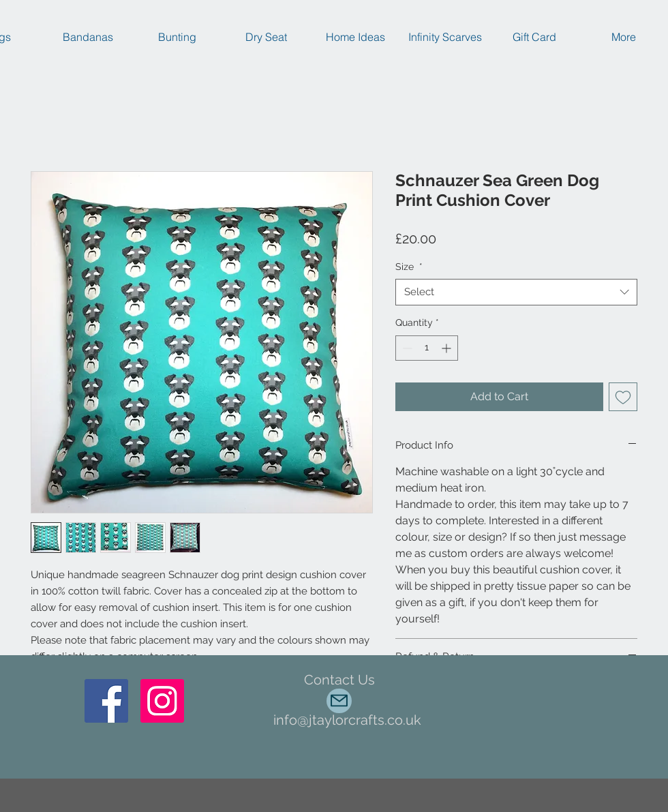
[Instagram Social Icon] (162, 701)
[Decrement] (406, 348)
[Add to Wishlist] (623, 397)
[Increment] (447, 348)
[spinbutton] (427, 348)
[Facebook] (106, 701)
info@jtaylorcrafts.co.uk (347, 720)
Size (409, 267)
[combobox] (516, 292)
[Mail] (339, 701)
